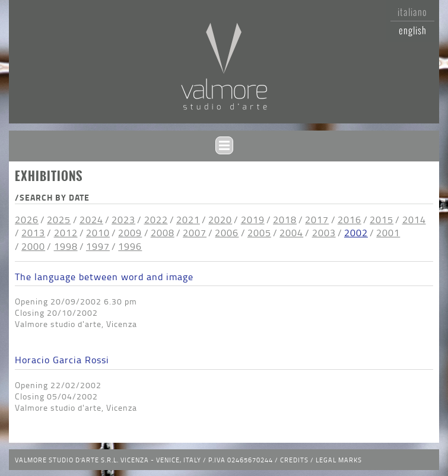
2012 (66, 233)
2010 (98, 233)
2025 (59, 220)
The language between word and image (104, 277)
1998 (66, 246)
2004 (291, 233)
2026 (27, 220)
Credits (294, 460)
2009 (130, 233)
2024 (91, 220)
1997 (98, 246)
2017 (317, 220)
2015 (382, 220)
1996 (130, 246)
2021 (188, 220)
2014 (414, 220)
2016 (349, 220)
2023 (123, 220)
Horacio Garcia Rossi (62, 360)
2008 (163, 233)
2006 (227, 233)
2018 (285, 220)
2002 (356, 233)
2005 (259, 233)
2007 (195, 233)
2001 (388, 233)
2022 (156, 220)
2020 (220, 220)
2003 (324, 233)
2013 (33, 233)
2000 (33, 246)
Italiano (412, 12)
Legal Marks (339, 460)
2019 (253, 220)
